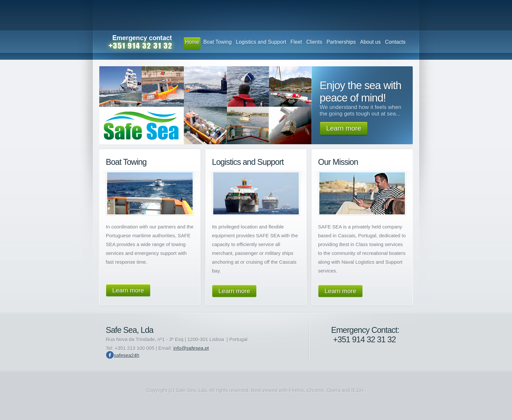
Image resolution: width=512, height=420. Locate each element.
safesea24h (127, 355)
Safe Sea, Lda (129, 330)
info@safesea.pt (191, 348)
